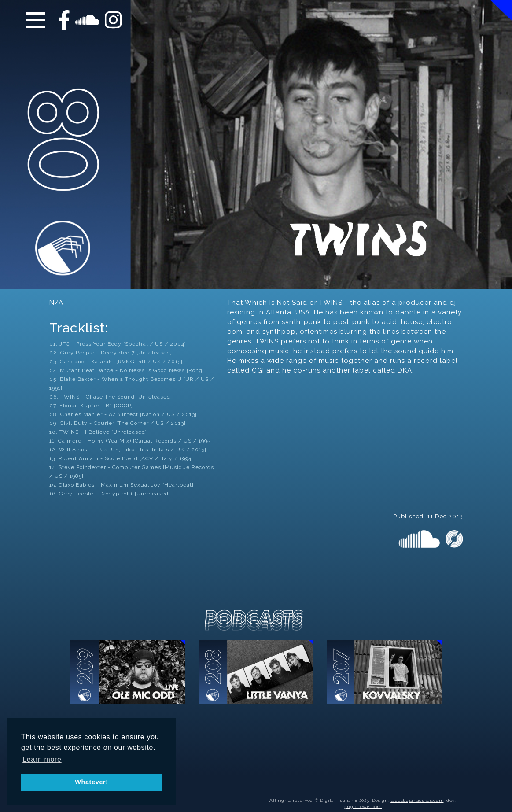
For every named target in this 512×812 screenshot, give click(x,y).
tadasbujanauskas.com (417, 800)
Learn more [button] (42, 759)
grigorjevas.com (363, 806)
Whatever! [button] (92, 782)
